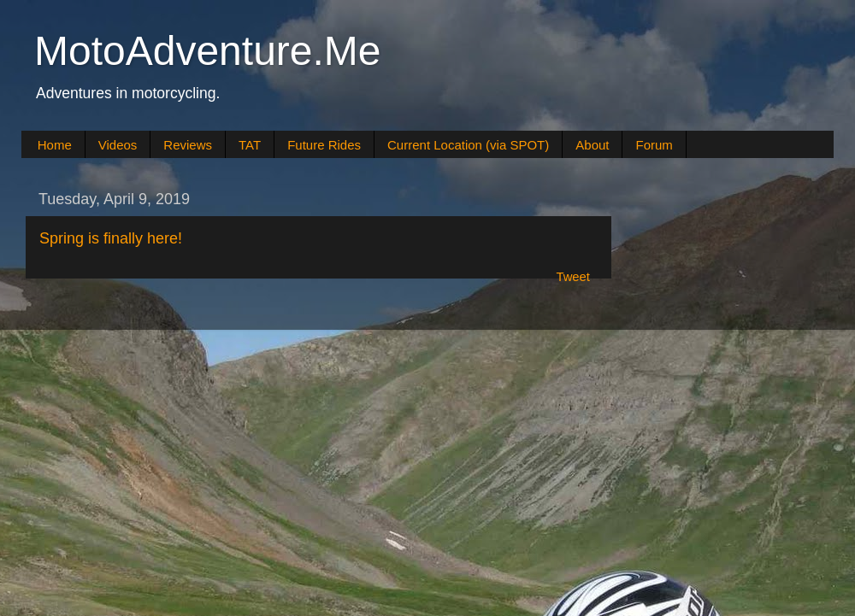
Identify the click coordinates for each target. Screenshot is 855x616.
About (592, 145)
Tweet (573, 277)
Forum (654, 145)
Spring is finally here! (111, 238)
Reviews (188, 145)
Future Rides (324, 145)
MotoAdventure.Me (208, 51)
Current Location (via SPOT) (468, 145)
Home (55, 145)
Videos (118, 145)
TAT (250, 145)
